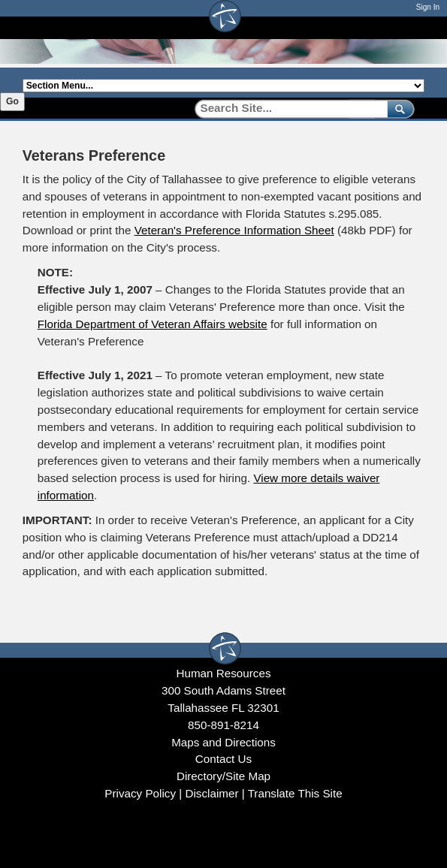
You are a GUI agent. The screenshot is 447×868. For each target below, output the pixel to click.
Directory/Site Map (223, 776)
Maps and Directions (223, 742)
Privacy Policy (140, 793)
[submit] (398, 108)
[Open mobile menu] (417, 27)
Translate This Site (295, 793)
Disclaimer (211, 793)
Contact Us (223, 759)
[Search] (286, 108)
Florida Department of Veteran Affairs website (153, 324)
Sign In (428, 7)
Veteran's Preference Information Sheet (234, 230)
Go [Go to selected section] (12, 101)
